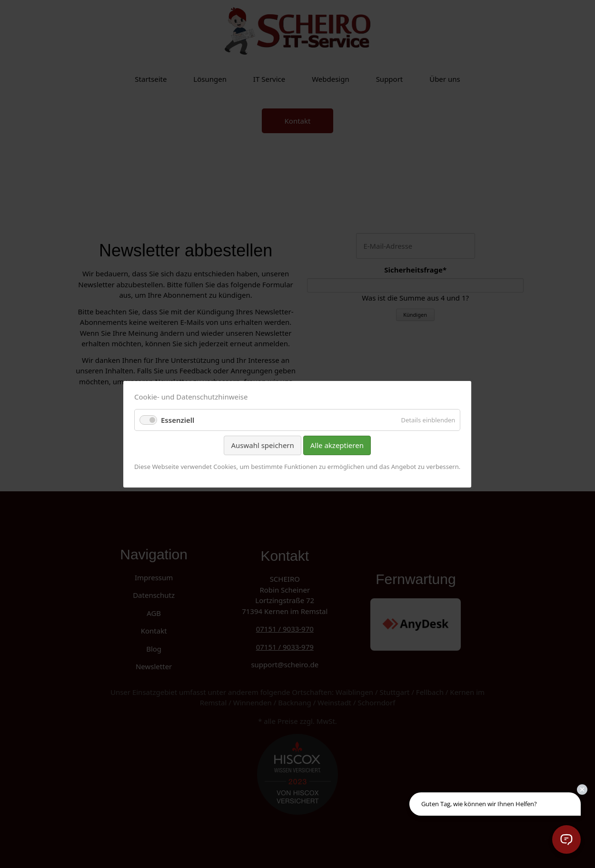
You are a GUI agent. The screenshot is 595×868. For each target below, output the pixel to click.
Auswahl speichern (263, 445)
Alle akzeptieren (337, 445)
